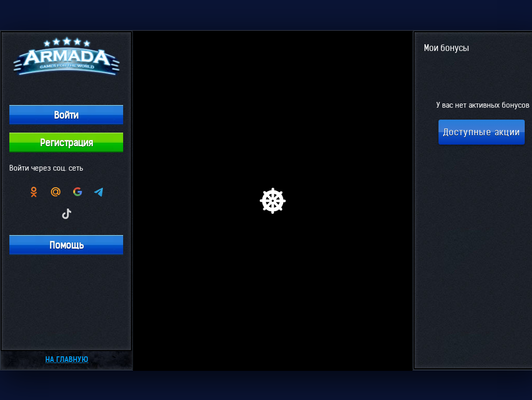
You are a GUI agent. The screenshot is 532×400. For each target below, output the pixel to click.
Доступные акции (482, 132)
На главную (67, 359)
